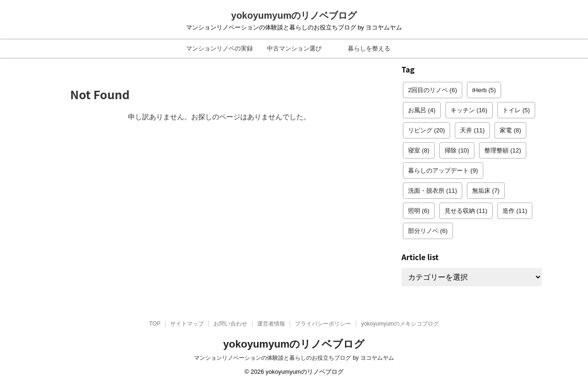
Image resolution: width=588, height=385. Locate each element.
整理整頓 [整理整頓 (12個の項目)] (503, 150)
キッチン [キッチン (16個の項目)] (469, 110)
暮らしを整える (369, 48)
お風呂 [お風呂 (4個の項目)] (422, 110)
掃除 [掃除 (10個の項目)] (457, 150)
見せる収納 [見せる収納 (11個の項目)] (466, 211)
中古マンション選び (294, 48)
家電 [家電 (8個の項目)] (510, 130)
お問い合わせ (230, 324)
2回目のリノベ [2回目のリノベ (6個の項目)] (433, 90)
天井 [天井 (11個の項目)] (472, 130)
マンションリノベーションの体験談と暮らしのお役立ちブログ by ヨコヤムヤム (294, 358)
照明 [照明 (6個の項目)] (419, 211)
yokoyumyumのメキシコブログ (400, 324)
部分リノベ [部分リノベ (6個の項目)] (428, 231)
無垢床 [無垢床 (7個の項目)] (486, 191)
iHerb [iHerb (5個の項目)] (484, 90)
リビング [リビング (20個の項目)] (427, 130)
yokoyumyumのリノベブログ (294, 15)
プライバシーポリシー (323, 324)
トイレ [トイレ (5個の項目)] (516, 110)
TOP (155, 324)
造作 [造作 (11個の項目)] (515, 211)
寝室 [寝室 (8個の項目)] (419, 150)
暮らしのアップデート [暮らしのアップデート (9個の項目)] (443, 171)
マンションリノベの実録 (219, 48)
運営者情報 (271, 324)
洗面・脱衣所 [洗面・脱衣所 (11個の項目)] (433, 191)
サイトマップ (187, 324)
